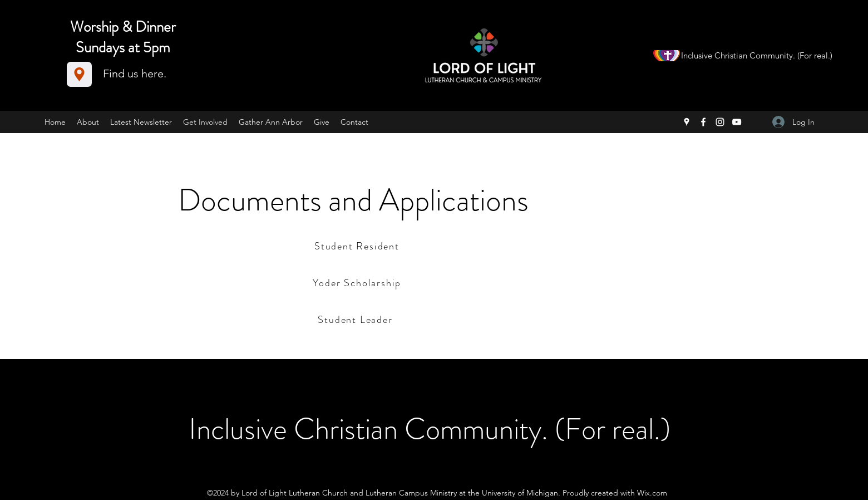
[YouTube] (737, 122)
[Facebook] (703, 122)
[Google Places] (687, 122)
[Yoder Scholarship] (358, 283)
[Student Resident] (358, 246)
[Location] (79, 74)
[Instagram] (720, 122)
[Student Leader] (356, 319)
